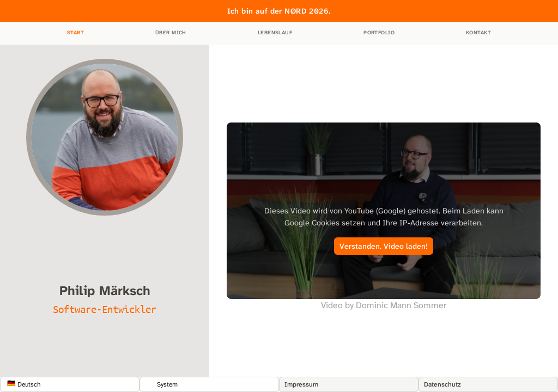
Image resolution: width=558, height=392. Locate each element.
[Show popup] (70, 384)
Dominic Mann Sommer (401, 305)
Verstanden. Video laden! (384, 246)
